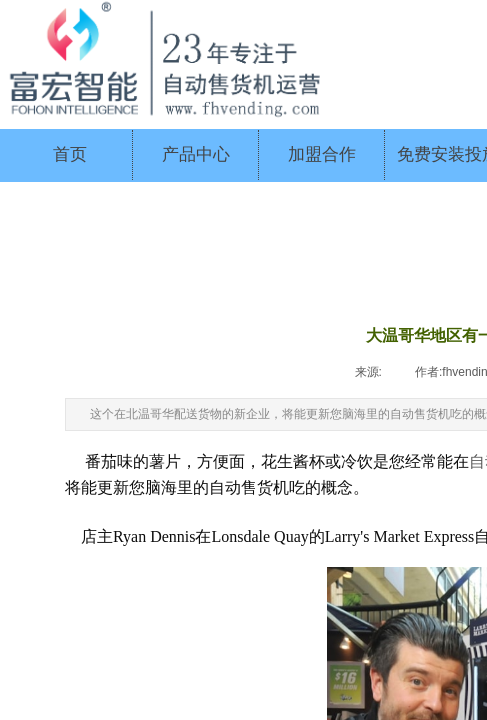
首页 (70, 154)
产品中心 (196, 154)
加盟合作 (322, 154)
